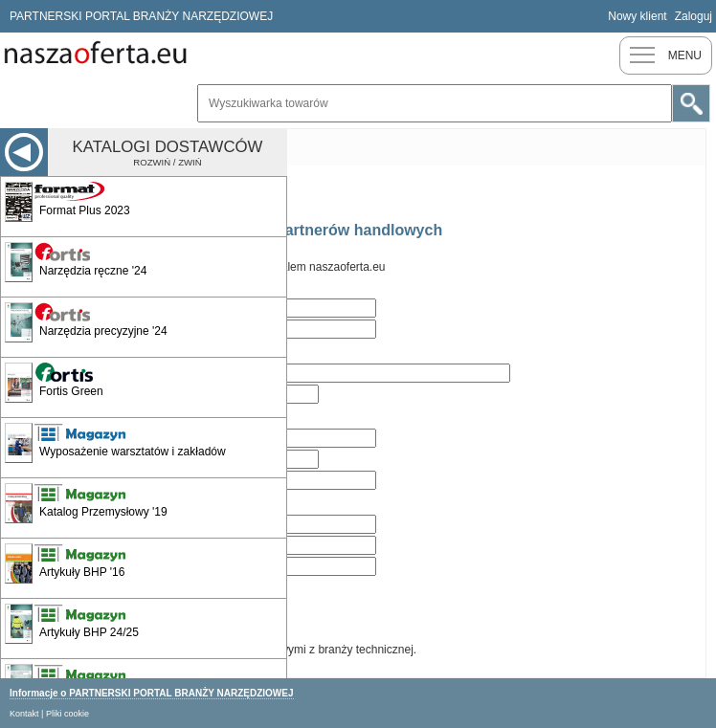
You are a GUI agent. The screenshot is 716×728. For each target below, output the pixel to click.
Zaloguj (694, 16)
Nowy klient (637, 16)
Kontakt (24, 714)
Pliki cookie (67, 714)
